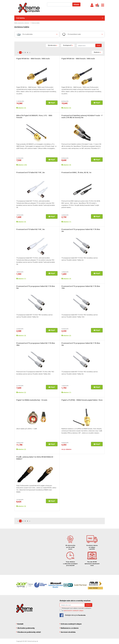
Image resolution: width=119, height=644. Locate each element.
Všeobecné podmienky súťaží (29, 632)
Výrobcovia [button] (52, 45)
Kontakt (20, 624)
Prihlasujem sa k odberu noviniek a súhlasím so (77, 609)
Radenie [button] (97, 52)
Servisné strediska (68, 632)
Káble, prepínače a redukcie (22, 23)
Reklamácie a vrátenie (69, 628)
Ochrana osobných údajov (71, 624)
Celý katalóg (60, 18)
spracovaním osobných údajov (74, 611)
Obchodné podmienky (26, 628)
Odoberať (88, 605)
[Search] (86, 45)
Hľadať (76, 4)
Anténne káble (35, 23)
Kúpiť (52, 103)
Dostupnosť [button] (67, 45)
